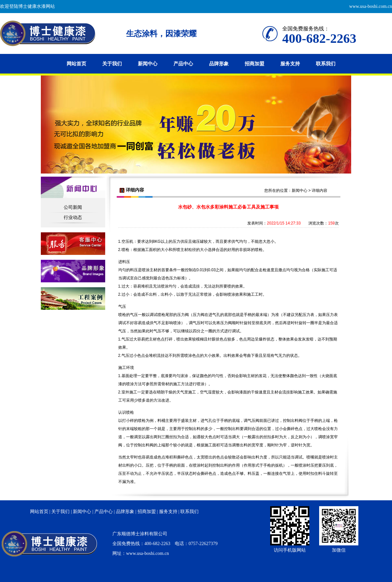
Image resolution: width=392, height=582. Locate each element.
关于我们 (112, 64)
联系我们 (326, 64)
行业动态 (73, 217)
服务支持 (290, 64)
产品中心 (183, 64)
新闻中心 (148, 64)
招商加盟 (254, 64)
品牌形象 (219, 64)
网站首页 (76, 64)
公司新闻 (73, 207)
